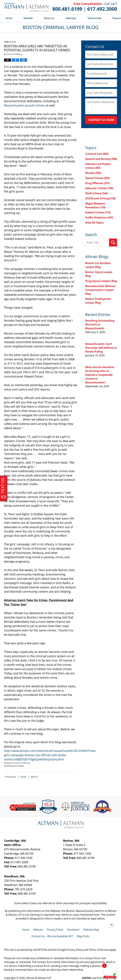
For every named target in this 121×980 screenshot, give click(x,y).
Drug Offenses (97, 183)
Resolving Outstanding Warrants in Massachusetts (100, 324)
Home (9, 18)
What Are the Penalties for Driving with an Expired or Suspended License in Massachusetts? (100, 375)
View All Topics (94, 223)
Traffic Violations (99, 218)
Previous (10, 777)
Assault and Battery (22, 763)
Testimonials (94, 18)
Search (113, 243)
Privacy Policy (55, 930)
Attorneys (71, 18)
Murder (93, 173)
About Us (49, 18)
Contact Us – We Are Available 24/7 (52, 936)
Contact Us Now (101, 120)
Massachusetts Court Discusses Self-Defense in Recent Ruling (101, 348)
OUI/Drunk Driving (100, 198)
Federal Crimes (98, 212)
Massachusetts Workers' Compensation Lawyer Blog (101, 290)
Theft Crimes (96, 193)
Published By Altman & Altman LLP (85, 7)
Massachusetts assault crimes (24, 105)
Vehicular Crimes (99, 188)
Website (28, 18)
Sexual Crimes (97, 178)
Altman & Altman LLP (39, 978)
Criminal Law (97, 154)
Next (34, 777)
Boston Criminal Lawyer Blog (26, 7)
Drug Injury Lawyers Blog (101, 281)
